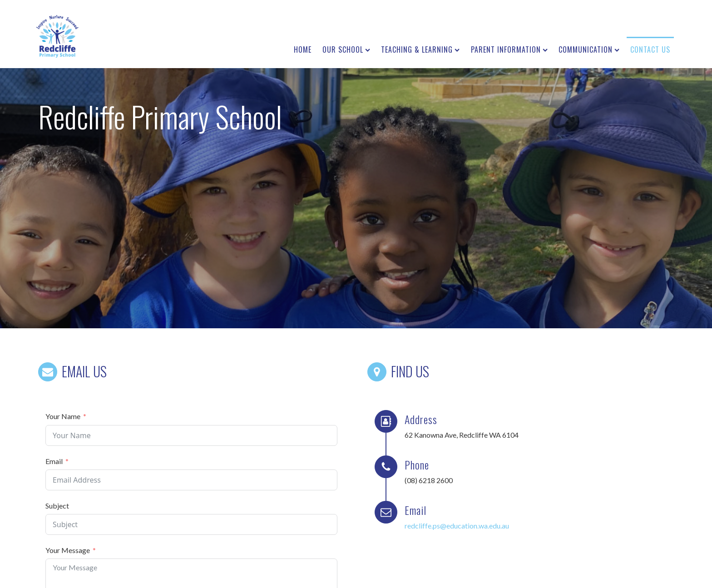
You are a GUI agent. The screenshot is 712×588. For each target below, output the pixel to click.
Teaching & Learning (420, 49)
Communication (589, 49)
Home (303, 49)
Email (54, 461)
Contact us (650, 49)
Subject (57, 506)
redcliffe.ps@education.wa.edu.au (457, 526)
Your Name (63, 416)
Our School (346, 49)
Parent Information (509, 49)
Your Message (68, 550)
